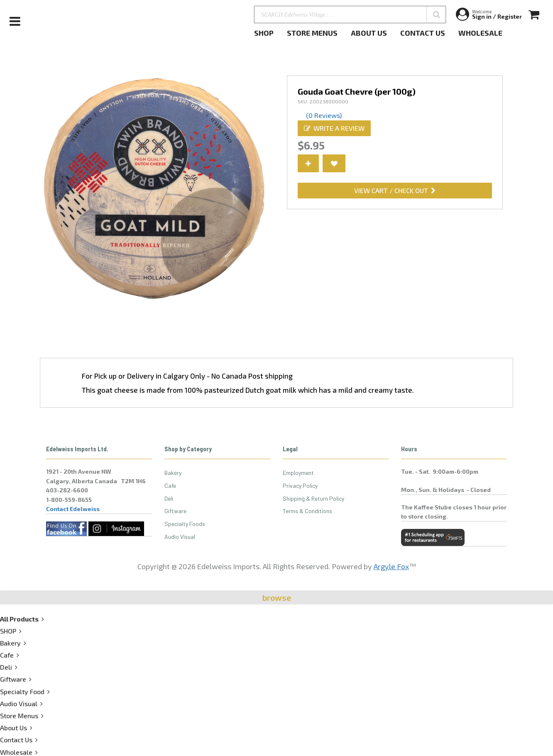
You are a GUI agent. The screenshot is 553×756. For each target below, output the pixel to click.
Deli (169, 498)
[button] (436, 15)
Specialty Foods (185, 524)
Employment (298, 473)
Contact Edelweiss (73, 509)
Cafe (170, 486)
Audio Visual (180, 537)
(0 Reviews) (324, 115)
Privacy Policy (300, 486)
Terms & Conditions (307, 511)
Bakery (173, 473)
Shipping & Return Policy (313, 498)
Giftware (175, 511)
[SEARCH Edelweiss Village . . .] (350, 15)
